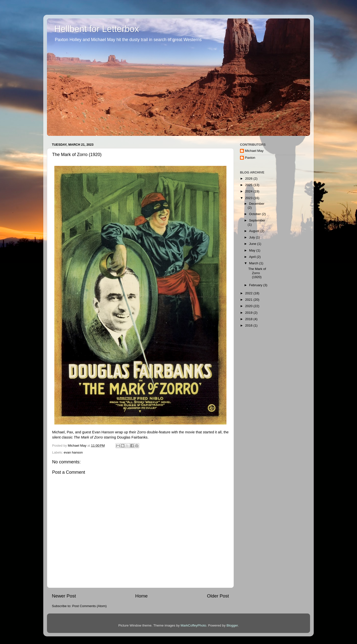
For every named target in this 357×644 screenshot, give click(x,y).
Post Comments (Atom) (89, 606)
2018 (249, 319)
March (254, 263)
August (255, 231)
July (253, 237)
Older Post (218, 596)
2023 (249, 198)
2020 (249, 306)
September (257, 220)
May (253, 250)
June (253, 244)
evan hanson (73, 452)
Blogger (232, 625)
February (256, 285)
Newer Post (64, 596)
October (255, 214)
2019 (249, 313)
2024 (249, 191)
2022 (249, 293)
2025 (249, 185)
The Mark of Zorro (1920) (257, 273)
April (253, 257)
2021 (249, 300)
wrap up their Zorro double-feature (143, 432)
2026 (249, 179)
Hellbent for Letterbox (97, 29)
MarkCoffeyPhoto (193, 625)
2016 (249, 325)
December (257, 204)
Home (141, 596)
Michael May (254, 151)
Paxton (250, 158)
